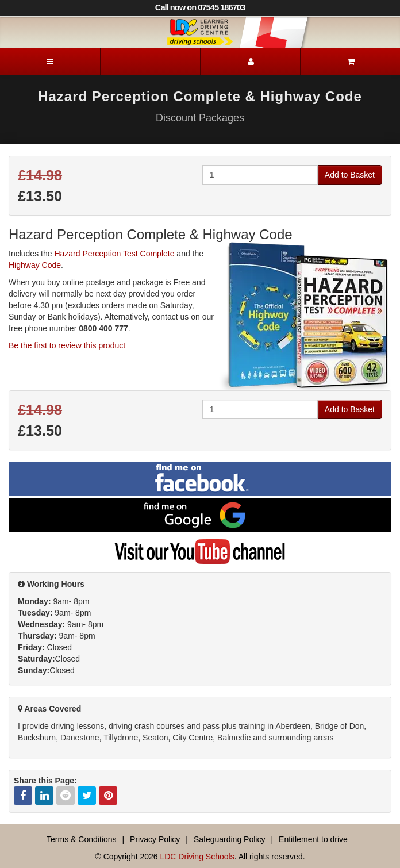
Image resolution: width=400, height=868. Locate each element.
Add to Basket (350, 175)
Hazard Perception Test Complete (114, 254)
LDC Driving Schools (197, 857)
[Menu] (50, 62)
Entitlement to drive (313, 839)
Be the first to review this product (67, 345)
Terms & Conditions (81, 839)
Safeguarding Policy (230, 839)
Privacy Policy (155, 839)
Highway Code (35, 265)
